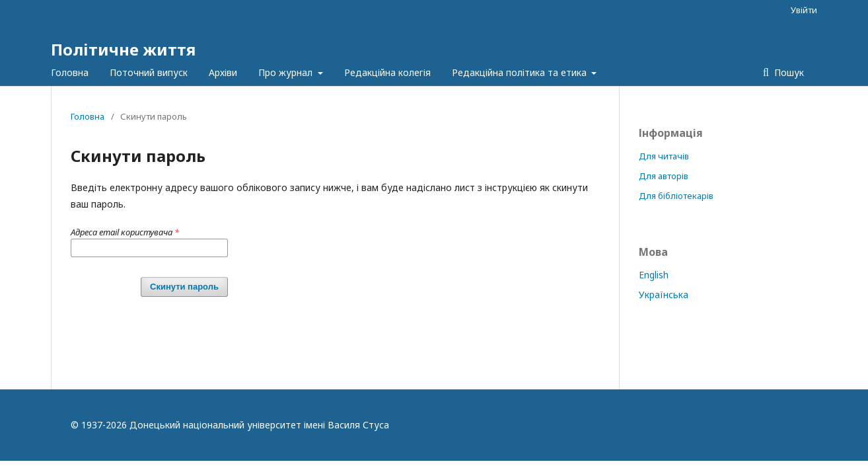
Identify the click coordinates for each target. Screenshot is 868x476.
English (654, 275)
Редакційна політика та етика (521, 72)
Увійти (804, 10)
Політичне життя (123, 49)
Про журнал (287, 72)
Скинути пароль (184, 287)
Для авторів (664, 176)
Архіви (223, 72)
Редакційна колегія (387, 72)
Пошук (788, 72)
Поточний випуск (149, 72)
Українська (664, 295)
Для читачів (664, 156)
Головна (70, 72)
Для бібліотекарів (676, 196)
